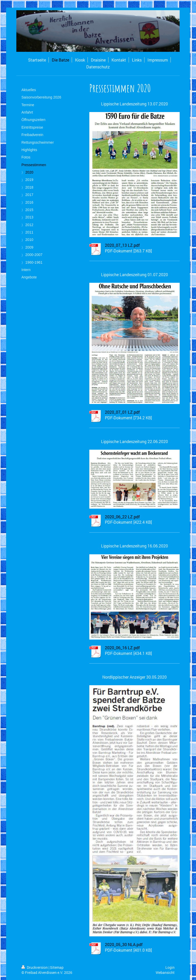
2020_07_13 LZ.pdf (122, 245)
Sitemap (57, 967)
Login (170, 967)
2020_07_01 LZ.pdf (122, 412)
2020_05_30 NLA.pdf (124, 944)
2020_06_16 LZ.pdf (122, 648)
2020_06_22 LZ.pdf (122, 517)
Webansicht (165, 972)
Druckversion (35, 967)
